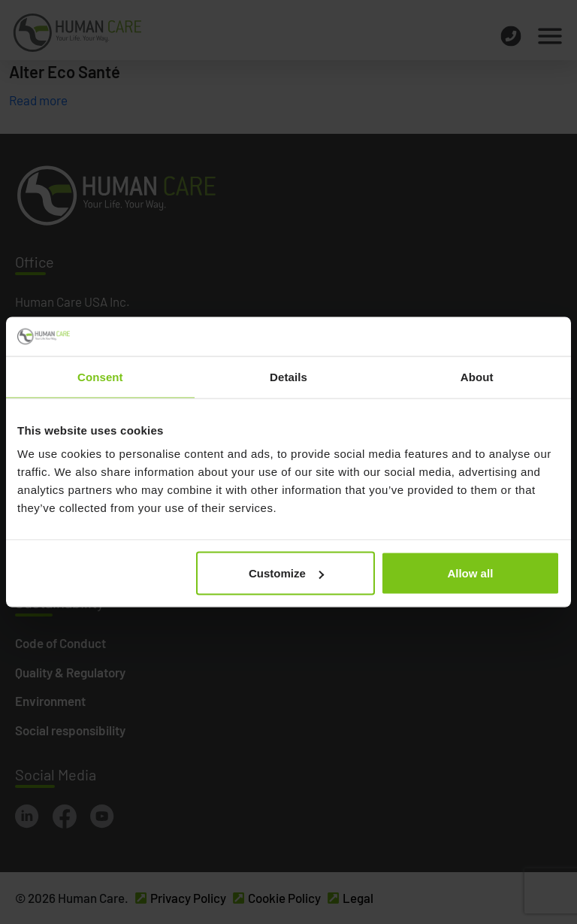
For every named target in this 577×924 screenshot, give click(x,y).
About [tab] (477, 376)
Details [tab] (288, 376)
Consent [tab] (100, 376)
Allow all (470, 573)
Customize (286, 573)
